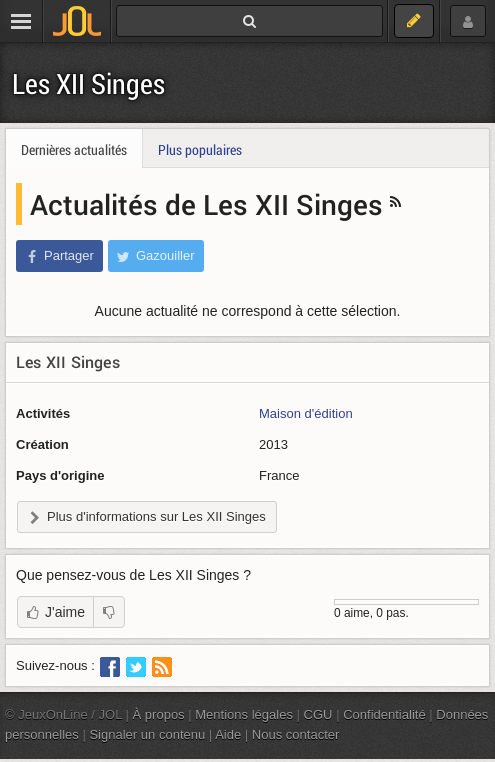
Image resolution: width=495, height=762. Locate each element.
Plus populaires (200, 149)
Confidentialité (384, 714)
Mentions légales (244, 714)
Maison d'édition (306, 413)
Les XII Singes (88, 83)
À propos (159, 714)
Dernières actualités (74, 149)
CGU (318, 714)
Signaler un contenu (147, 734)
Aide (228, 734)
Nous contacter (296, 734)
